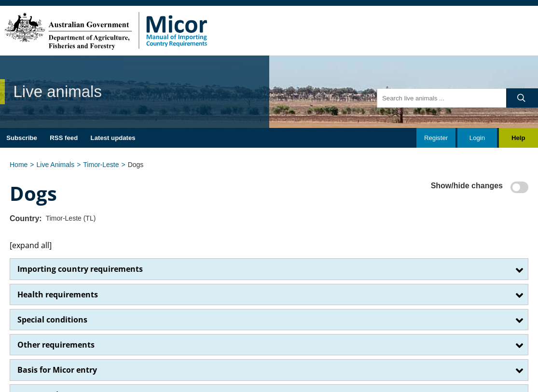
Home (19, 165)
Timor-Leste (101, 165)
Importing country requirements (80, 269)
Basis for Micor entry (57, 370)
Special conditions (52, 320)
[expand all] (31, 245)
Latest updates (113, 138)
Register (436, 138)
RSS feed (64, 138)
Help (518, 138)
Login (477, 138)
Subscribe (22, 138)
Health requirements (58, 294)
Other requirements (56, 345)
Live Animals (56, 165)
